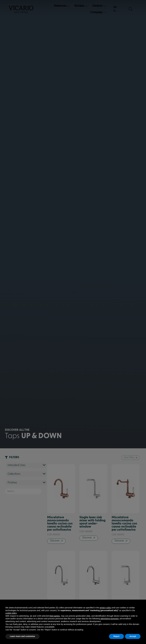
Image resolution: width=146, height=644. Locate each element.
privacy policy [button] (105, 608)
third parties (55, 616)
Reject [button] (116, 636)
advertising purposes (109, 619)
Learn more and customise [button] (23, 636)
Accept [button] (133, 636)
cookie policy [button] (11, 613)
